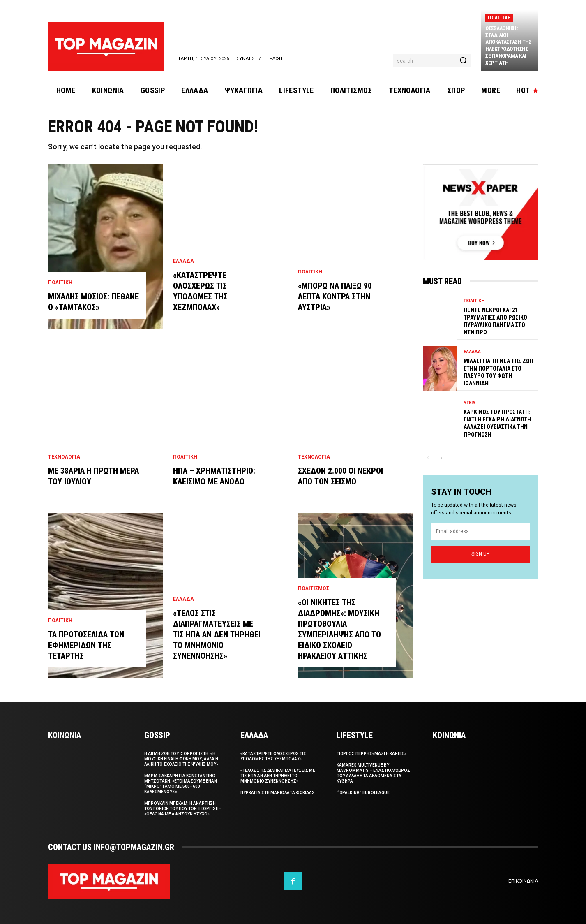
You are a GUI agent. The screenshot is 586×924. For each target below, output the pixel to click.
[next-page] (441, 458)
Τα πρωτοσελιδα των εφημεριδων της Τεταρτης (86, 646)
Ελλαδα (183, 262)
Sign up (480, 554)
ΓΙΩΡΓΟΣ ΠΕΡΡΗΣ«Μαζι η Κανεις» (371, 754)
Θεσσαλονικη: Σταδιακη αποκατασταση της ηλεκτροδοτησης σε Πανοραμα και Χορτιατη (508, 45)
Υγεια (469, 403)
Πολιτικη (499, 18)
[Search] (463, 61)
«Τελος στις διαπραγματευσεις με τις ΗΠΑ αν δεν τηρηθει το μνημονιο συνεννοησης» (217, 635)
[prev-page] (428, 458)
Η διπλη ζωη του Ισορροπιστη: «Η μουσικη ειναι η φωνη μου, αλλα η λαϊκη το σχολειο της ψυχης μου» (181, 759)
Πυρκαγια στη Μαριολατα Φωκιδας (278, 793)
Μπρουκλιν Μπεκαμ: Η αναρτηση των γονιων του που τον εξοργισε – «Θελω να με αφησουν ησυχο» (183, 809)
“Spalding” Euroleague (363, 793)
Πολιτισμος (314, 589)
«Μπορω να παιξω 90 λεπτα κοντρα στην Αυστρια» (335, 297)
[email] (480, 532)
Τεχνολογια (64, 457)
